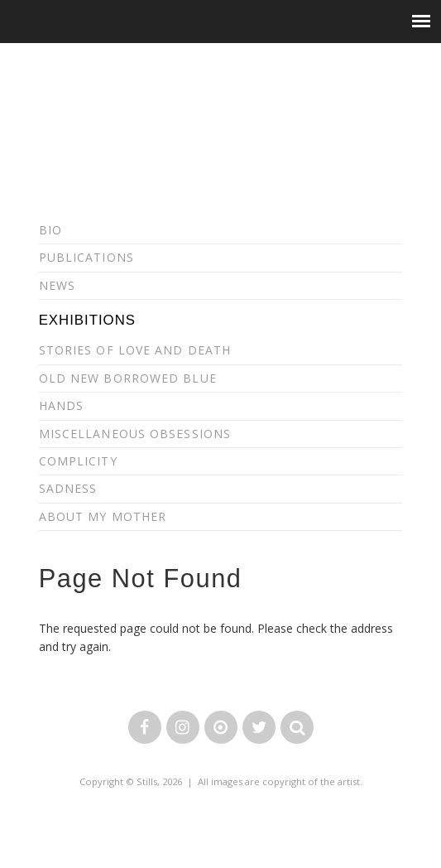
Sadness (68, 488)
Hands (62, 405)
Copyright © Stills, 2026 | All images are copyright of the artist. (221, 781)
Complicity (78, 461)
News (57, 285)
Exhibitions (87, 320)
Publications (86, 257)
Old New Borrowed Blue (128, 378)
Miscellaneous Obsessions (135, 434)
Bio (50, 230)
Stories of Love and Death (135, 350)
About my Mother (103, 516)
